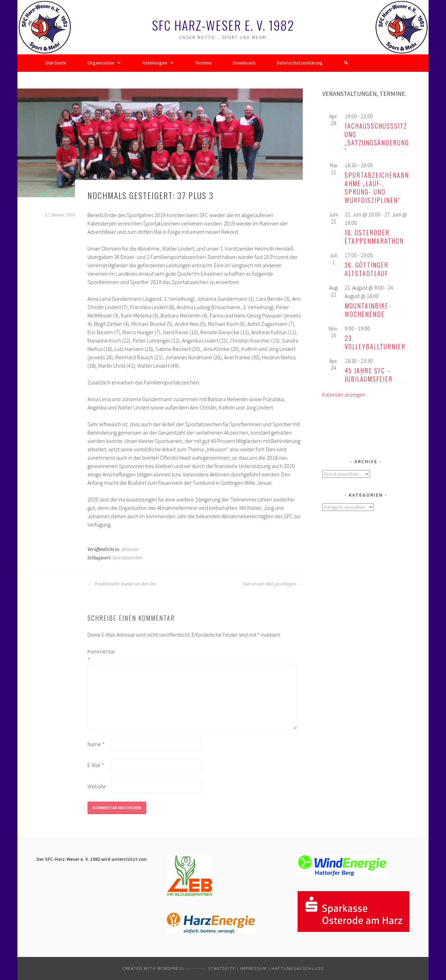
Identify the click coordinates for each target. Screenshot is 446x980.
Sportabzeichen (127, 558)
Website (97, 786)
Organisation (104, 63)
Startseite (56, 63)
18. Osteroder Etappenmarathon (374, 237)
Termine (203, 63)
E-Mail (96, 765)
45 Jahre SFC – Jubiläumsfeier (369, 375)
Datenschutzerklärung (300, 63)
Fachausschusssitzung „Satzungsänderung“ (377, 138)
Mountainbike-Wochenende (368, 310)
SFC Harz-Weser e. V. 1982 (223, 25)
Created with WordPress (153, 968)
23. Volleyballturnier (375, 342)
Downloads (244, 63)
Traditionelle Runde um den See (122, 584)
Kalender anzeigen (344, 395)
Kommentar (99, 656)
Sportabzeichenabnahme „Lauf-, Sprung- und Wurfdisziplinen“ (377, 187)
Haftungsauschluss (298, 968)
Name (96, 744)
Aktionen (130, 550)
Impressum (253, 968)
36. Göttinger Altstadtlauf (367, 269)
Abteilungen (158, 63)
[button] (346, 63)
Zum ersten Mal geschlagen (273, 584)
